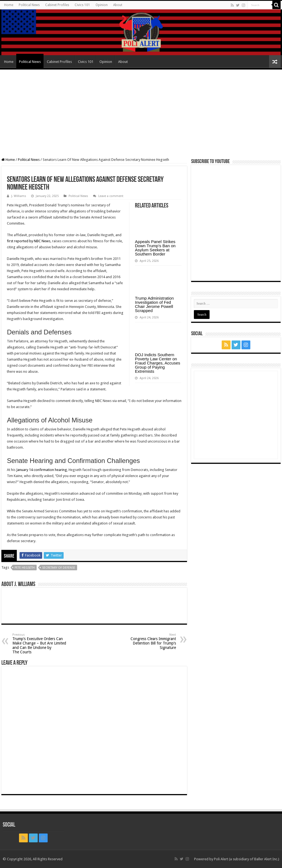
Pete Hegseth (25, 568)
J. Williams (19, 196)
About (118, 5)
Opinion (102, 5)
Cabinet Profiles (57, 5)
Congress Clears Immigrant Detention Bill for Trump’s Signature (148, 641)
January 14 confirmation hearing (42, 470)
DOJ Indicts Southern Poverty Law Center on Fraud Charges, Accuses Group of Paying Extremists (158, 363)
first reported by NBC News (29, 241)
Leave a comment (111, 196)
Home (9, 5)
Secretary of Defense (59, 568)
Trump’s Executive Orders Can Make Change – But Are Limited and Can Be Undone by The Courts (41, 644)
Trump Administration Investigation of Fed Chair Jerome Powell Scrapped (154, 304)
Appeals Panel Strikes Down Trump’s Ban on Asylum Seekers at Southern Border (155, 248)
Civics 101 (82, 5)
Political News (29, 5)
